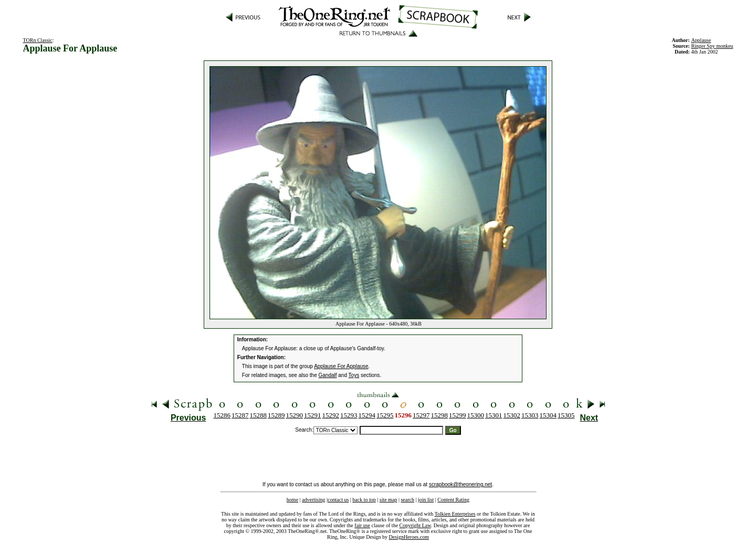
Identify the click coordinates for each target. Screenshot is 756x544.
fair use (362, 525)
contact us (338, 500)
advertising (313, 500)
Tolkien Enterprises (455, 514)
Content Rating (453, 500)
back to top (364, 500)
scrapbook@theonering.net (460, 484)
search (407, 500)
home (292, 500)
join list (426, 500)
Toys (354, 375)
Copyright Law (415, 525)
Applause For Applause (341, 366)
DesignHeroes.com (409, 537)
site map (388, 500)
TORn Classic (38, 40)
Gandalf (328, 375)
